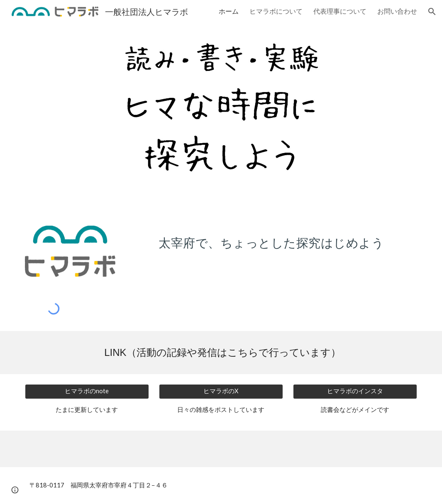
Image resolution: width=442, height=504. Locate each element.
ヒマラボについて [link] (276, 11)
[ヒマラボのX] (221, 392)
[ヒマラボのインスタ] (355, 392)
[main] (271, 240)
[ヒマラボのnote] (87, 392)
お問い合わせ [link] (397, 11)
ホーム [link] (229, 11)
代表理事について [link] (340, 11)
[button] (432, 12)
